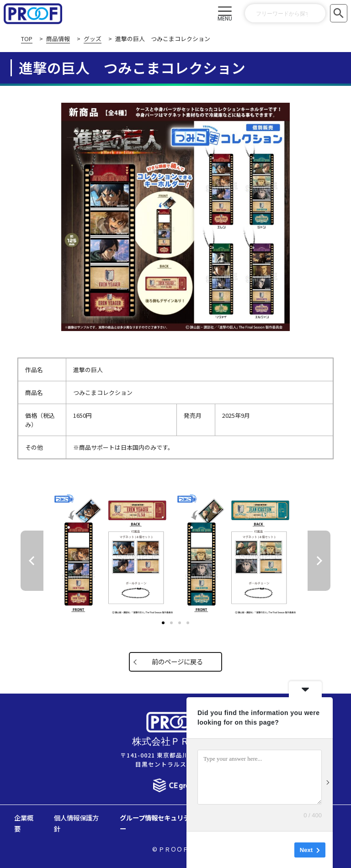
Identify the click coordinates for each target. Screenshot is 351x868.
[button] (225, 14)
